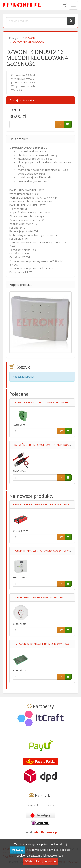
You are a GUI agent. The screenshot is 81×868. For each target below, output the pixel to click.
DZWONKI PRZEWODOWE (28, 42)
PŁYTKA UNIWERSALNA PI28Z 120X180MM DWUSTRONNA (47, 644)
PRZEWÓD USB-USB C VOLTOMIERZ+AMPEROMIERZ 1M (46, 445)
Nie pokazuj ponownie (40, 864)
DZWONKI (31, 38)
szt (59, 124)
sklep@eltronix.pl (45, 832)
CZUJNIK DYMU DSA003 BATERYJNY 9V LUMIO (39, 597)
